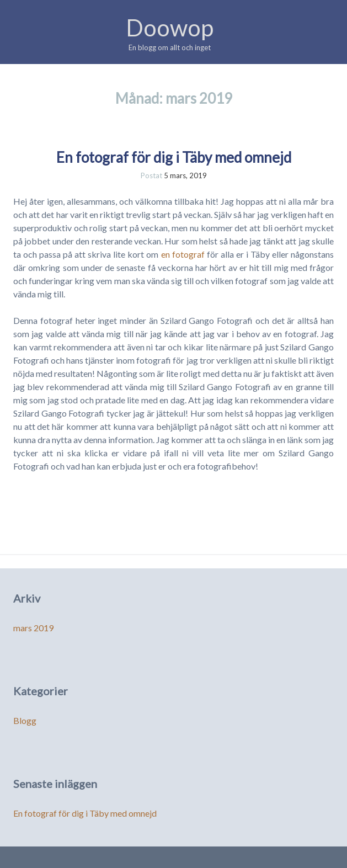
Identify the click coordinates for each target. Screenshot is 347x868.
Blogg (25, 720)
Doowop (170, 28)
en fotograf (183, 254)
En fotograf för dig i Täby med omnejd (174, 157)
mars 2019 (33, 628)
